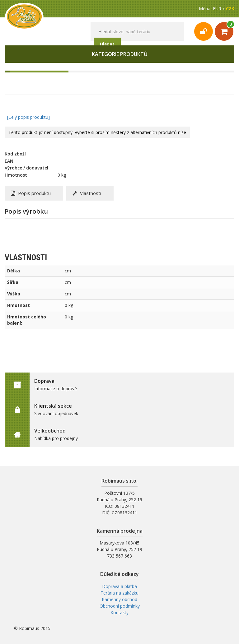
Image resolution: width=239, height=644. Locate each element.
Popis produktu (31, 193)
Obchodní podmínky (120, 606)
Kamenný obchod (119, 599)
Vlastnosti (87, 193)
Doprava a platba (119, 586)
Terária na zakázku (119, 593)
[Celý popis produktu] (28, 117)
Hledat (107, 44)
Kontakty (119, 612)
